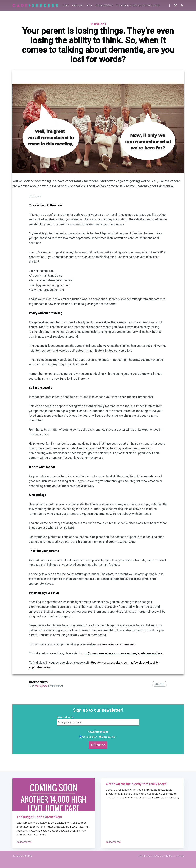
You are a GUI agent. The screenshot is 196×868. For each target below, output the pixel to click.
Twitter (169, 856)
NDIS (90, 5)
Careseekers (38, 682)
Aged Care (78, 5)
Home (65, 5)
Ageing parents (104, 5)
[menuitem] (65, 6)
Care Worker (108, 737)
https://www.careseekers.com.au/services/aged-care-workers (121, 653)
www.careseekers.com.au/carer (114, 644)
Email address (65, 717)
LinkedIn (180, 856)
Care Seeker (88, 737)
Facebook (158, 856)
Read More (160, 684)
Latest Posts (144, 856)
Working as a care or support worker (138, 5)
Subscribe (98, 745)
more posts (41, 686)
